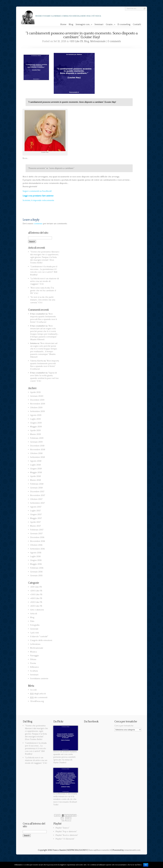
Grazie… (110, 24)
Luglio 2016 (35, 556)
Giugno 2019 (36, 423)
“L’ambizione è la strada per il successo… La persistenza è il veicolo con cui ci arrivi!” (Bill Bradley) (36, 748)
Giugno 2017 (36, 514)
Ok (146, 865)
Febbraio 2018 (37, 484)
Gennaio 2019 (36, 442)
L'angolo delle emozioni (41, 640)
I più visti (34, 633)
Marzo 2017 (35, 526)
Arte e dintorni (37, 610)
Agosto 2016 (36, 553)
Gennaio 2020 (37, 396)
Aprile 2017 (35, 522)
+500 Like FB (36, 602)
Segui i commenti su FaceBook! (37, 191)
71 (62, 818)
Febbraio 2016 (37, 568)
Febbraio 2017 (37, 530)
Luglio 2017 (35, 511)
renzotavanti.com (132, 850)
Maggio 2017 (36, 518)
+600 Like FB (36, 606)
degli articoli (38, 694)
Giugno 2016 (36, 560)
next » (68, 818)
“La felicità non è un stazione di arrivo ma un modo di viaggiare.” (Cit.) (44, 281)
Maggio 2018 (36, 472)
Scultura (34, 671)
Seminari (99, 24)
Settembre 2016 (37, 549)
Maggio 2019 (36, 427)
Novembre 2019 (38, 404)
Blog (71, 24)
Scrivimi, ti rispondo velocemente (38, 200)
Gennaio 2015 (36, 576)
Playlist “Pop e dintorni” (66, 832)
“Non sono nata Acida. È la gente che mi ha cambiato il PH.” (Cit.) (43, 291)
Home (63, 24)
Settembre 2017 (37, 503)
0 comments (114, 41)
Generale (34, 629)
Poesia (33, 663)
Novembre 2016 (38, 541)
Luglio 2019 (35, 419)
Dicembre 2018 (37, 446)
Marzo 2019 (35, 434)
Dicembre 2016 (37, 537)
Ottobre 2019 (36, 408)
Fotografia (35, 625)
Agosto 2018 (36, 461)
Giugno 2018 (36, 469)
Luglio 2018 (35, 465)
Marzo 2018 (35, 480)
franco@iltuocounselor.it (100, 850)
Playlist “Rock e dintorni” (67, 835)
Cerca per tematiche (124, 726)
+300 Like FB (36, 595)
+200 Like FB (36, 591)
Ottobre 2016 (36, 545)
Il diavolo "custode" (39, 637)
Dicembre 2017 (37, 492)
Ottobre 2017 (36, 499)
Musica (33, 652)
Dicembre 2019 (37, 400)
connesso (38, 224)
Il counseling (124, 24)
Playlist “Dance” (62, 828)
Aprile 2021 (35, 392)
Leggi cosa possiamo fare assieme (38, 196)
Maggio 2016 (36, 564)
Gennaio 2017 (36, 534)
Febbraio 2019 (37, 438)
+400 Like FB (36, 598)
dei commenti (39, 697)
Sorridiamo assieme (39, 679)
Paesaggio (35, 656)
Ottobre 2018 (36, 453)
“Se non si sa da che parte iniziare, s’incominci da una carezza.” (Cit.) (43, 300)
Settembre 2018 (37, 457)
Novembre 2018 (38, 450)
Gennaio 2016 (36, 572)
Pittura (33, 659)
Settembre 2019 (37, 411)
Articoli (34, 614)
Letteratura (35, 644)
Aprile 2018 (35, 476)
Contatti (137, 24)
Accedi (33, 690)
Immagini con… (84, 24)
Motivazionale (98, 41)
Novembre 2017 (38, 495)
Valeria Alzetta (37, 361)
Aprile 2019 (35, 430)
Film (32, 621)
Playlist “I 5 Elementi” (65, 839)
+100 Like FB (76, 41)
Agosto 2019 (36, 415)
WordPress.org (37, 701)
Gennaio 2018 (36, 488)
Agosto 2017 (36, 507)
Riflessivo (35, 667)
